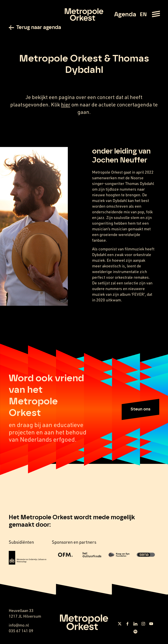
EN (143, 15)
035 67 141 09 (21, 631)
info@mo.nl (19, 626)
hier (66, 105)
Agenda (125, 15)
